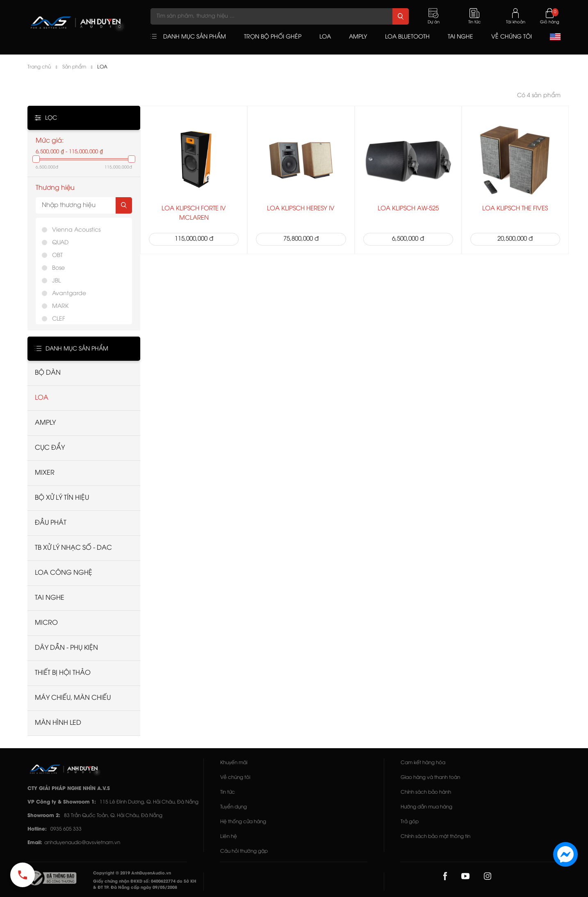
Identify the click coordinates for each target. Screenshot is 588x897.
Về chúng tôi (235, 777)
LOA (102, 67)
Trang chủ (39, 67)
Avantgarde (69, 294)
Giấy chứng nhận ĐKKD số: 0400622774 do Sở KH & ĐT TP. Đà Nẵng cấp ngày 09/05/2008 (145, 885)
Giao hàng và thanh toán (430, 777)
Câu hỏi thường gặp (244, 851)
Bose (58, 268)
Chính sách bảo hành (426, 792)
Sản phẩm (74, 67)
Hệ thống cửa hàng (243, 822)
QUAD (60, 243)
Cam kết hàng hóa (423, 763)
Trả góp (410, 822)
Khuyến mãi (234, 763)
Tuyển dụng (234, 807)
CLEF (59, 319)
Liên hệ (229, 837)
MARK (60, 306)
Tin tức (228, 792)
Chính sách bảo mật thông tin (435, 837)
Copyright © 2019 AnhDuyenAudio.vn (132, 873)
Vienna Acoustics (76, 230)
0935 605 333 (66, 829)
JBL (56, 281)
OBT (57, 256)
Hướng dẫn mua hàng (426, 807)
